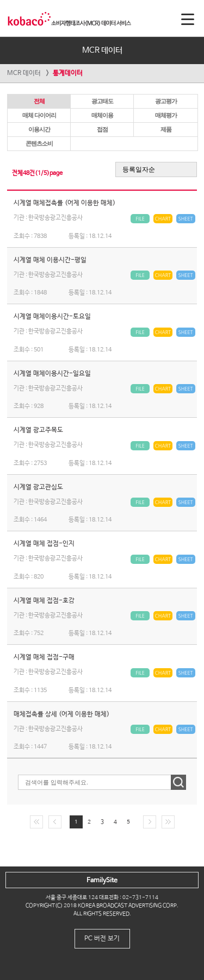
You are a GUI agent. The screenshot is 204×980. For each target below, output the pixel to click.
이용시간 (39, 129)
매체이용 (102, 115)
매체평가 (166, 115)
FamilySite (102, 881)
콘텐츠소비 (39, 143)
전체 (39, 101)
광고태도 (102, 101)
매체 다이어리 (39, 115)
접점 (102, 129)
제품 (166, 129)
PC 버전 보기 (102, 939)
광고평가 (166, 101)
